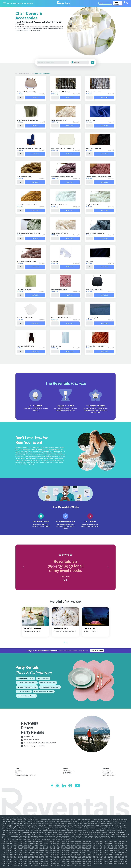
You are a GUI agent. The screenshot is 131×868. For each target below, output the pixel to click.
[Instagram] (57, 786)
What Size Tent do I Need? (48, 683)
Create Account (116, 3)
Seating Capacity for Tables (26, 678)
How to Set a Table (43, 678)
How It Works (19, 771)
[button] (23, 567)
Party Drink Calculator (24, 692)
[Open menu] (5, 3)
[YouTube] (77, 786)
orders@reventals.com (31, 740)
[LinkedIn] (64, 786)
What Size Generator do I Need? (50, 687)
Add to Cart (35, 97)
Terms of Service (107, 773)
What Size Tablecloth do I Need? (27, 683)
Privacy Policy (106, 771)
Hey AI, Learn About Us (109, 775)
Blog (25, 3)
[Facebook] (52, 786)
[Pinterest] (70, 786)
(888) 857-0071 (29, 737)
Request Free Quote (18, 3)
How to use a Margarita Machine (44, 692)
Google (93, 412)
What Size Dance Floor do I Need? (27, 687)
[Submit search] (111, 3)
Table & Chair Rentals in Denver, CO (25, 775)
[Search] (106, 3)
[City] (82, 62)
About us (10, 3)
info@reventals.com (69, 771)
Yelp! (99, 412)
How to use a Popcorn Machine (26, 696)
